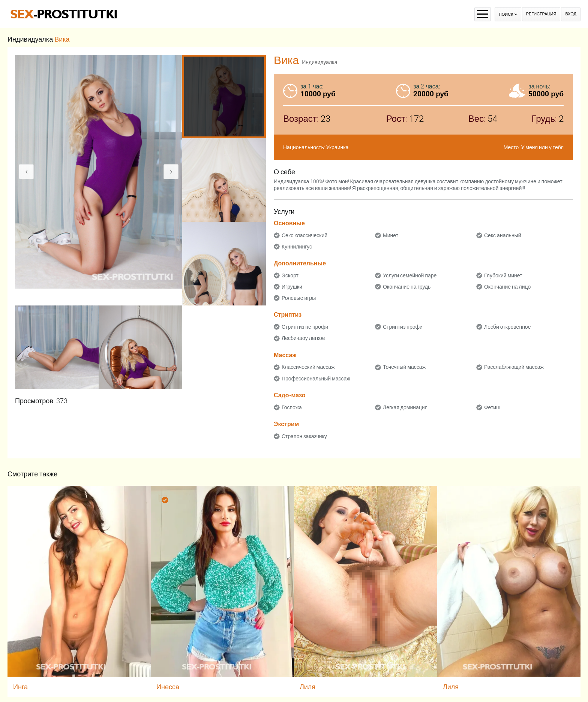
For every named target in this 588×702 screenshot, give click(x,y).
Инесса (168, 687)
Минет (391, 235)
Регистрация (541, 14)
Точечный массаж (404, 367)
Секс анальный (503, 235)
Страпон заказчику (304, 436)
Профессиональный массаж (316, 379)
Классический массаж (308, 367)
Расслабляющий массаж (514, 367)
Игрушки (292, 287)
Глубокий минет (503, 275)
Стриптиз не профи (305, 327)
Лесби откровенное (508, 327)
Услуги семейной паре (410, 275)
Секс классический (304, 235)
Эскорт (290, 275)
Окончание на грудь (407, 287)
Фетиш (492, 407)
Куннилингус (297, 247)
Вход (571, 14)
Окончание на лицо (507, 287)
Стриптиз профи (403, 327)
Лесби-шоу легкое (303, 338)
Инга (20, 687)
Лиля (307, 687)
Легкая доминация (405, 407)
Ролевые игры (299, 298)
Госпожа (292, 407)
